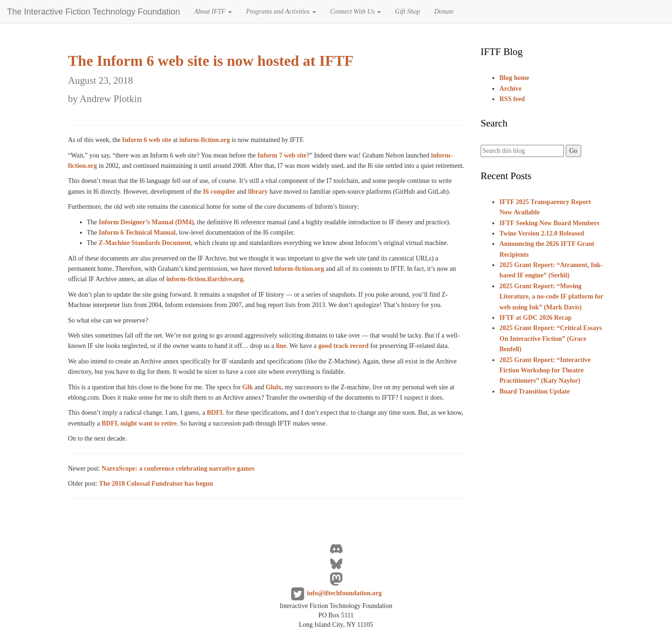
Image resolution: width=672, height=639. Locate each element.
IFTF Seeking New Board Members (549, 223)
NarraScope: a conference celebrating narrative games (178, 469)
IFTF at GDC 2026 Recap (535, 318)
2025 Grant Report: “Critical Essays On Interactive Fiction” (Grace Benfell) (551, 339)
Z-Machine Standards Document (145, 243)
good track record (344, 346)
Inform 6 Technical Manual (137, 233)
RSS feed (512, 99)
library (258, 192)
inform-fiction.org (205, 140)
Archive (510, 89)
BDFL (216, 413)
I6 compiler (219, 192)
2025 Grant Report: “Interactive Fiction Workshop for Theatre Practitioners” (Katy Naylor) (545, 371)
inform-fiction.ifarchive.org (205, 279)
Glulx (273, 387)
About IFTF (213, 12)
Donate (444, 12)
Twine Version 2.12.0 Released (542, 233)
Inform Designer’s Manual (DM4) (146, 222)
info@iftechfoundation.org (344, 594)
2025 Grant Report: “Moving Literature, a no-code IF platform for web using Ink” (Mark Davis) (551, 297)
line (281, 346)
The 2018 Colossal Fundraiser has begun (156, 484)
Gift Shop (407, 12)
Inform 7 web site (282, 155)
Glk (248, 387)
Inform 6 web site (147, 140)
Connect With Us (356, 12)
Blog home (514, 78)
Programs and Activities (281, 12)
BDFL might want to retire (139, 423)
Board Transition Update (535, 391)
